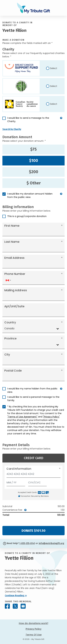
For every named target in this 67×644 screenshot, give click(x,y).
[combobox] (8, 280)
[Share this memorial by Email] (23, 606)
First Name (12, 226)
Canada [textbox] (9, 328)
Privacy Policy (33, 629)
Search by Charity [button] (12, 129)
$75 (33, 149)
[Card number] (33, 475)
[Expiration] (16, 482)
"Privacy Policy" (51, 417)
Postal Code (13, 371)
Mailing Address (16, 290)
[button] (61, 121)
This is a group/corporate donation (27, 216)
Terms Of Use (34, 635)
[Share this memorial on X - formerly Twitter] (15, 606)
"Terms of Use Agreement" (22, 417)
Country (10, 322)
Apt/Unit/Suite (14, 306)
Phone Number (15, 274)
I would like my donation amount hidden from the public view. (30, 195)
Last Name (12, 242)
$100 (34, 161)
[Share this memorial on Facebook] (7, 606)
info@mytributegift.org (51, 543)
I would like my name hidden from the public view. (32, 390)
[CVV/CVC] (38, 482)
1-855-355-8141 (27, 543)
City (7, 355)
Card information (19, 469)
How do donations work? (34, 623)
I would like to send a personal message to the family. (33, 399)
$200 (34, 172)
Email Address (14, 258)
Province (10, 338)
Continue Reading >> (16, 596)
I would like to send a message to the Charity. (28, 120)
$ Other (34, 183)
